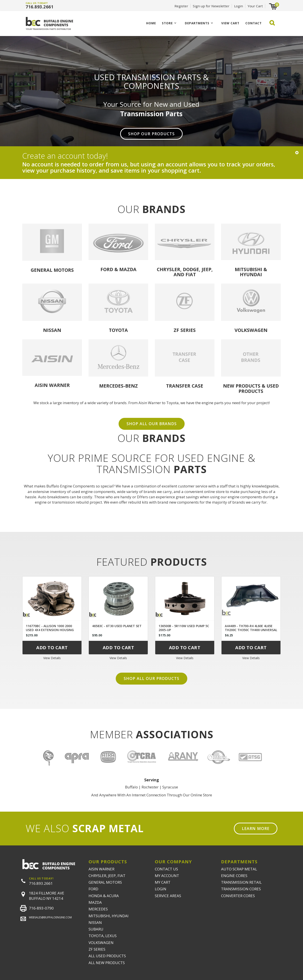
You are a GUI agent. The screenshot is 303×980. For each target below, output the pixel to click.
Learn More (256, 828)
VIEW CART (230, 23)
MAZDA (95, 902)
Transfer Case (185, 386)
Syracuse (170, 787)
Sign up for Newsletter (211, 6)
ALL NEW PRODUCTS (107, 963)
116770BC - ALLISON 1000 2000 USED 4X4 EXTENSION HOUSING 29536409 (50, 630)
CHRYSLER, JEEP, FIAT (107, 876)
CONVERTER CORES (238, 896)
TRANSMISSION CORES (241, 889)
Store (167, 23)
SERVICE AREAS (168, 896)
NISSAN (95, 922)
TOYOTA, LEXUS (103, 936)
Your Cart (255, 6)
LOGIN (161, 889)
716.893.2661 (40, 7)
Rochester (150, 787)
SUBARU (96, 929)
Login (239, 6)
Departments (197, 23)
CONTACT (254, 23)
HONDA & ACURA (104, 896)
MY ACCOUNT (167, 876)
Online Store (201, 795)
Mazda (128, 269)
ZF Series (185, 330)
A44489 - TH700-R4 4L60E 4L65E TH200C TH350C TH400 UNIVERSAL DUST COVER (251, 630)
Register (181, 6)
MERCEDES (98, 909)
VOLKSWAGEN (101, 943)
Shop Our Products (151, 134)
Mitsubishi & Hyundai (251, 272)
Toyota (118, 330)
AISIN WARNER (101, 869)
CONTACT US (166, 869)
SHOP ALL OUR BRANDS (152, 424)
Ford (107, 269)
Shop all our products (151, 678)
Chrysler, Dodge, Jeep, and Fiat (185, 272)
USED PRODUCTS (259, 388)
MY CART (163, 882)
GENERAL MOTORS (105, 882)
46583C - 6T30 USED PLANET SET (117, 626)
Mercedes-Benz (118, 386)
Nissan (52, 330)
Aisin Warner (52, 385)
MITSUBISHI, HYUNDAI (109, 916)
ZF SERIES (97, 949)
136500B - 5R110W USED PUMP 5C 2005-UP (184, 628)
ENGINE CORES (234, 876)
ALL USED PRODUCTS (107, 956)
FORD (93, 889)
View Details (52, 658)
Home (151, 23)
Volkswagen (251, 330)
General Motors (52, 270)
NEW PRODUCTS (242, 386)
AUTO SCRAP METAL (239, 869)
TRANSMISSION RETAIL (241, 882)
